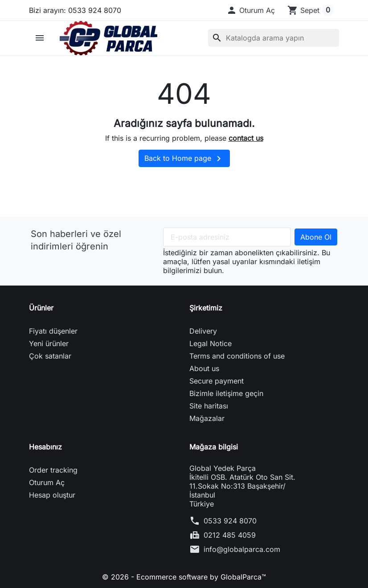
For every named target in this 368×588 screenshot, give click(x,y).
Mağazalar (207, 418)
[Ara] (274, 38)
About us (204, 368)
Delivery (203, 331)
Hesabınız (45, 447)
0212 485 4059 (230, 535)
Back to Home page (184, 159)
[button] (251, 10)
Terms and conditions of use (237, 356)
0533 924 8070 (230, 521)
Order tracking (53, 470)
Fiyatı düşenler (53, 331)
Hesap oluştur (52, 495)
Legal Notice (211, 343)
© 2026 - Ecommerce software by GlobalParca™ (184, 577)
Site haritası (209, 406)
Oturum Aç (47, 482)
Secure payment (217, 381)
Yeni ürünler (49, 343)
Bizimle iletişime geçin (226, 393)
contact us (246, 138)
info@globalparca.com (242, 549)
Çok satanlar (50, 356)
